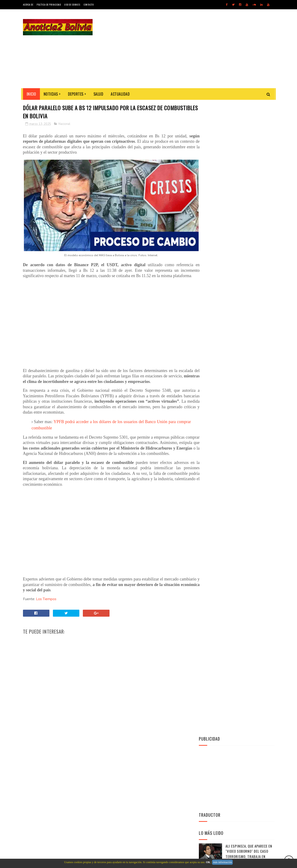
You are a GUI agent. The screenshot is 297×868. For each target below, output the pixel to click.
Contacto (89, 5)
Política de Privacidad (49, 5)
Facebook (238, 373)
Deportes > (77, 94)
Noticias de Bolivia (57, 839)
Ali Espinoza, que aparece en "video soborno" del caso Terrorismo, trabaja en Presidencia (249, 221)
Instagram (238, 384)
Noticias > (52, 94)
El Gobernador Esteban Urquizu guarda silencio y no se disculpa (248, 308)
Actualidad (120, 94)
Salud (98, 94)
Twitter (238, 362)
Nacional (64, 124)
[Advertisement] (190, 49)
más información (222, 862)
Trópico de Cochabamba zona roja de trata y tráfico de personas (250, 245)
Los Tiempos (46, 605)
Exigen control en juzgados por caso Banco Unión (249, 263)
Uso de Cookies (72, 5)
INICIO (31, 94)
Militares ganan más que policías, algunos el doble (248, 284)
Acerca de (28, 5)
